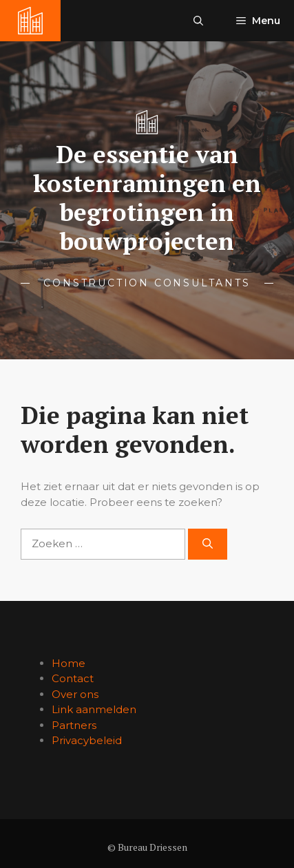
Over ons (75, 694)
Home (69, 663)
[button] (198, 21)
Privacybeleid (87, 740)
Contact (73, 678)
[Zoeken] (208, 544)
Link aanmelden (94, 709)
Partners (74, 725)
